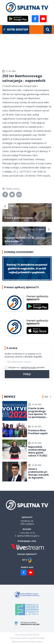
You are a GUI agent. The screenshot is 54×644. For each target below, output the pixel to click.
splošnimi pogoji (29, 367)
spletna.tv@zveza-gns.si (28, 536)
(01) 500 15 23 (28, 533)
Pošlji (27, 374)
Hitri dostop (16, 29)
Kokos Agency (37, 642)
